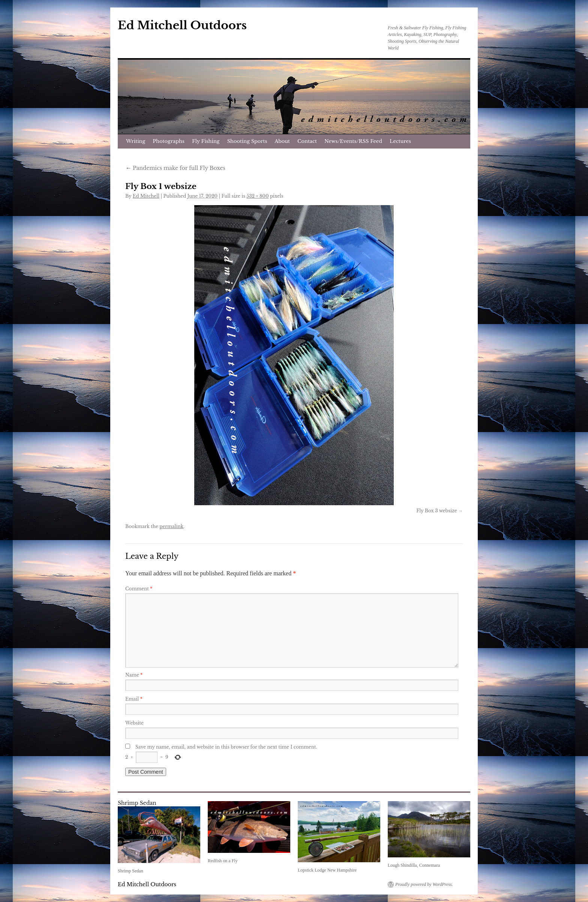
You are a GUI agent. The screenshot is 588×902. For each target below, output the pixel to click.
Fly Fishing (206, 141)
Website (134, 723)
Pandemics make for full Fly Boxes (175, 168)
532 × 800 (257, 196)
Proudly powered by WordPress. (424, 884)
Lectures (400, 141)
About (282, 141)
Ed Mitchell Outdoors (182, 25)
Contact (307, 141)
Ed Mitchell (146, 196)
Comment (139, 589)
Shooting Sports (247, 141)
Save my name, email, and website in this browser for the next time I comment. (226, 747)
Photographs (169, 141)
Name (134, 675)
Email (134, 699)
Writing (136, 141)
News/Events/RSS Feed (353, 141)
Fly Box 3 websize (436, 511)
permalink (171, 526)
